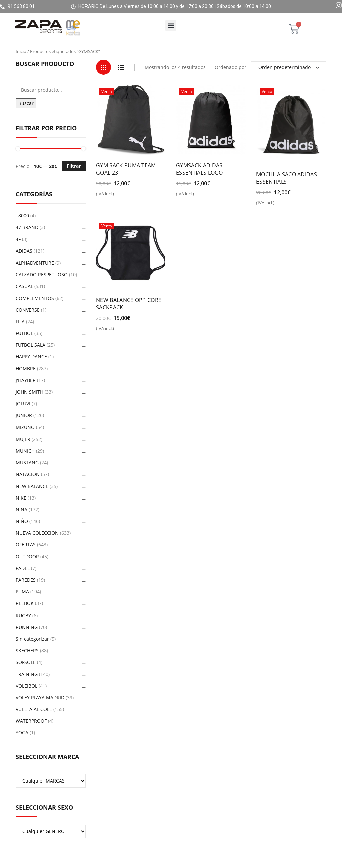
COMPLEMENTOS (35, 298)
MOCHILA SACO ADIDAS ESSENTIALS (287, 178)
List (121, 67)
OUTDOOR (27, 557)
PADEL (23, 568)
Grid (103, 67)
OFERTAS (26, 545)
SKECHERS (27, 650)
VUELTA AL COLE (34, 709)
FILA (20, 321)
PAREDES (26, 580)
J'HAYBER (26, 380)
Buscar (26, 103)
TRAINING (27, 674)
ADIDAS (24, 251)
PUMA (22, 592)
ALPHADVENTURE (35, 263)
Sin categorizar (32, 639)
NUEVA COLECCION (37, 533)
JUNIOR (24, 415)
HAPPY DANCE (31, 357)
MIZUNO (25, 427)
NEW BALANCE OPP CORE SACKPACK (129, 304)
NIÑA (22, 509)
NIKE (21, 498)
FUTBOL (24, 333)
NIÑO (22, 521)
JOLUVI (23, 404)
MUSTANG (27, 462)
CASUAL (24, 286)
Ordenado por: (231, 67)
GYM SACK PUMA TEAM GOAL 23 (126, 169)
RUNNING (27, 627)
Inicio (21, 51)
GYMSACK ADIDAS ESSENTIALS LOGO (200, 169)
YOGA (22, 733)
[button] (171, 26)
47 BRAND (27, 227)
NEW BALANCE (32, 486)
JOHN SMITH (30, 392)
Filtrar (74, 166)
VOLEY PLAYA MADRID (40, 698)
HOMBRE (26, 369)
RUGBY (23, 615)
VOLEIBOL (27, 686)
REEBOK (25, 603)
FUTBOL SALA (31, 345)
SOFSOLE (26, 662)
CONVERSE (28, 310)
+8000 (22, 216)
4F (18, 239)
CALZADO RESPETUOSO (42, 274)
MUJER (23, 439)
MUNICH (25, 451)
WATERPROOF (31, 721)
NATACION (28, 474)
